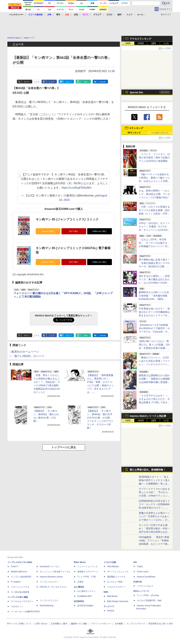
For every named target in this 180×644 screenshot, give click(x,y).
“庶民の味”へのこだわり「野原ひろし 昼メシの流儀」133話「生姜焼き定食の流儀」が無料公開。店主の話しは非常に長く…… (154, 348)
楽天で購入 (74, 231)
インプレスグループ (136, 624)
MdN (106, 592)
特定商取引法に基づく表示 (161, 624)
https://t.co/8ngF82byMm (76, 188)
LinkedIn (103, 82)
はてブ (69, 82)
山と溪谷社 (79, 587)
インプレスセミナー (49, 582)
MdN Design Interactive (118, 601)
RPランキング (134, 133)
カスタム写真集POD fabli (149, 601)
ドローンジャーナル (20, 587)
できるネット (17, 606)
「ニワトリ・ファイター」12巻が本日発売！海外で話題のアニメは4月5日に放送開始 (154, 158)
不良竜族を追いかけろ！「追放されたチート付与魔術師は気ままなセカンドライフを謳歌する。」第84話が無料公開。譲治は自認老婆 (154, 315)
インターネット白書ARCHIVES (25, 612)
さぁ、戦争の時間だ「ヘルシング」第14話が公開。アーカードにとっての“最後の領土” (154, 194)
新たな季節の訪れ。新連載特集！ (148, 470)
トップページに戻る (64, 447)
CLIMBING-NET (85, 596)
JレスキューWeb (115, 582)
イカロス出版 (110, 562)
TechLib (111, 611)
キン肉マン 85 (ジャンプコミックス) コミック (67, 219)
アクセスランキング (140, 39)
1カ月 (166, 43)
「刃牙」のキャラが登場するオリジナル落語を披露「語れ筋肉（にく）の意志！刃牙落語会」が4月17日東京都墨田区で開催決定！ (154, 214)
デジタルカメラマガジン (22, 601)
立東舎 (80, 582)
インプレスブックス (49, 601)
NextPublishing (47, 606)
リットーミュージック (88, 567)
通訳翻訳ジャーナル (116, 577)
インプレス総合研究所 (21, 577)
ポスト (27, 82)
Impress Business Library (51, 577)
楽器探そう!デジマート (88, 572)
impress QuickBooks (146, 577)
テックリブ (109, 606)
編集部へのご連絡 (79, 624)
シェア (52, 82)
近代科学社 (79, 601)
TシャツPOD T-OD (87, 577)
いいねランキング (160, 133)
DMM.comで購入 (100, 231)
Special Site (136, 92)
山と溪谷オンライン (87, 591)
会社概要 (119, 624)
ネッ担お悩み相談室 (20, 592)
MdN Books (112, 596)
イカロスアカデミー (116, 587)
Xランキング (136, 128)
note (85, 82)
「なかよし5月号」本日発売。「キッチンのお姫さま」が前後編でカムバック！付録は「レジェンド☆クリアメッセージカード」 (154, 246)
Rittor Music (80, 562)
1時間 (128, 43)
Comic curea (143, 572)
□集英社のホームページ (25, 352)
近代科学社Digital (85, 606)
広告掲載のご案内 (59, 624)
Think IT (15, 567)
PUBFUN (138, 582)
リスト (37, 82)
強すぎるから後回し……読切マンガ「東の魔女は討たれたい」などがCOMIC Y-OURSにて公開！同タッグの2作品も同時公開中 (154, 283)
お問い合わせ (41, 624)
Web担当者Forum (19, 572)
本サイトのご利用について (19, 624)
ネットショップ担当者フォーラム (55, 572)
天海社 (140, 567)
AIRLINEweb (113, 567)
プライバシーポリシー (101, 624)
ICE (135, 562)
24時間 (141, 43)
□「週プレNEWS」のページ (27, 356)
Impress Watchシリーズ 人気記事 (148, 416)
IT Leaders (16, 582)
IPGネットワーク (141, 591)
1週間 (153, 43)
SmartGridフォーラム (50, 567)
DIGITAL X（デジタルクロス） (54, 587)
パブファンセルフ (145, 586)
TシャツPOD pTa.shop (148, 595)
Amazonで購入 (48, 231)
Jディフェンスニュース (118, 572)
